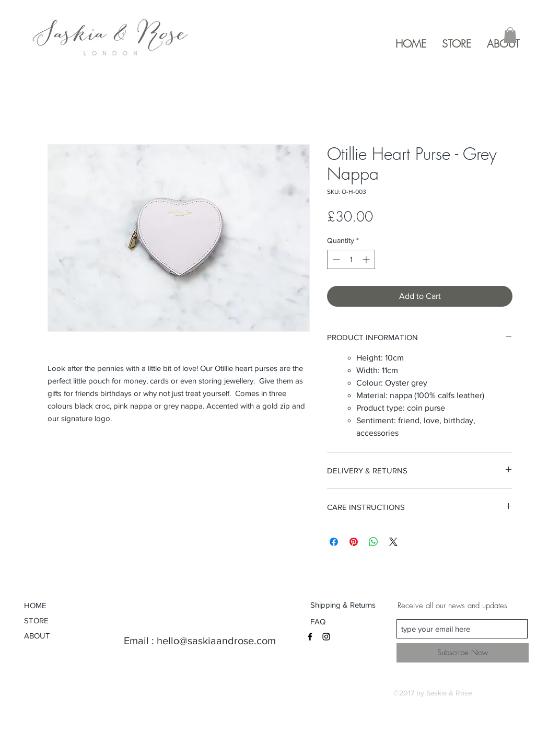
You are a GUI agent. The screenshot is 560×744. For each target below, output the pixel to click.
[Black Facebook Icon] (310, 637)
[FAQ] (319, 621)
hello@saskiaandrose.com (216, 641)
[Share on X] (393, 542)
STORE (36, 620)
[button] (510, 35)
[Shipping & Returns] (343, 605)
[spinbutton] (351, 259)
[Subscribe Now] (463, 653)
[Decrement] (335, 259)
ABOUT (37, 636)
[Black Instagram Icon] (326, 637)
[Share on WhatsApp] (374, 542)
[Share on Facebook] (334, 542)
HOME (35, 605)
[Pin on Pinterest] (354, 542)
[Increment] (367, 259)
